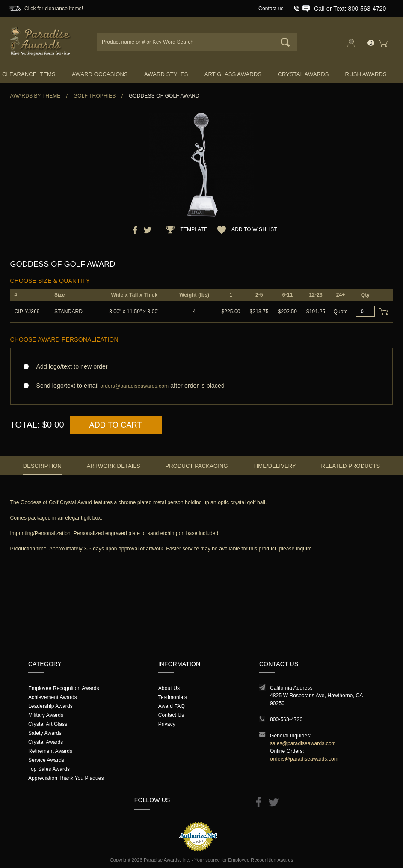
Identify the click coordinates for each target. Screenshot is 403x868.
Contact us (271, 9)
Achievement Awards (53, 697)
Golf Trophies (95, 96)
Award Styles (166, 74)
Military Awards (46, 715)
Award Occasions (100, 74)
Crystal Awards (303, 74)
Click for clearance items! (54, 9)
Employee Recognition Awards (64, 688)
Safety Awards (45, 733)
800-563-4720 (286, 719)
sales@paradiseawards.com (303, 743)
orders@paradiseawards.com (304, 759)
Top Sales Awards (49, 769)
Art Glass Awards (233, 74)
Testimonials (173, 697)
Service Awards (46, 760)
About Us (169, 688)
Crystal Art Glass (48, 724)
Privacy (167, 724)
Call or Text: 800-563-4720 (350, 9)
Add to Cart (116, 425)
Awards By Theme (36, 96)
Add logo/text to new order (70, 366)
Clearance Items (29, 74)
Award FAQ (172, 706)
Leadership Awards (50, 706)
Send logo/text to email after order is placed (202, 386)
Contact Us (171, 715)
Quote (340, 312)
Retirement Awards (50, 751)
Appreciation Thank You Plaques (66, 778)
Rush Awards (366, 74)
